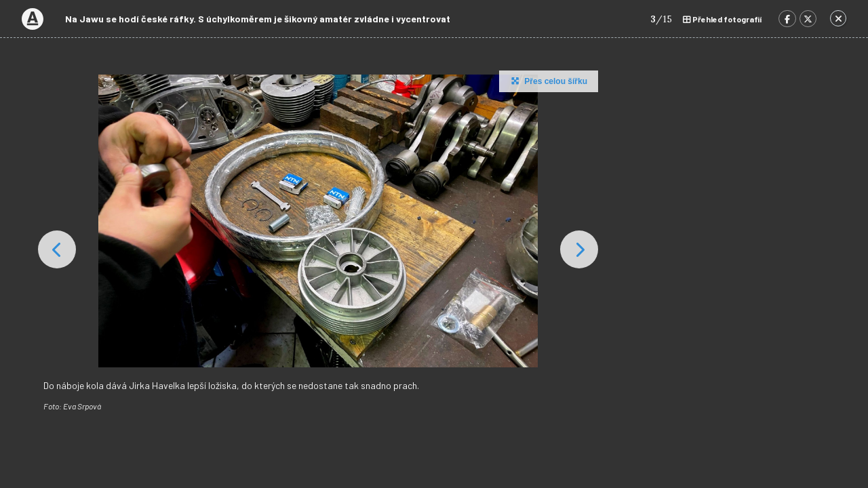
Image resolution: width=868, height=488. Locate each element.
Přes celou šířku (548, 81)
